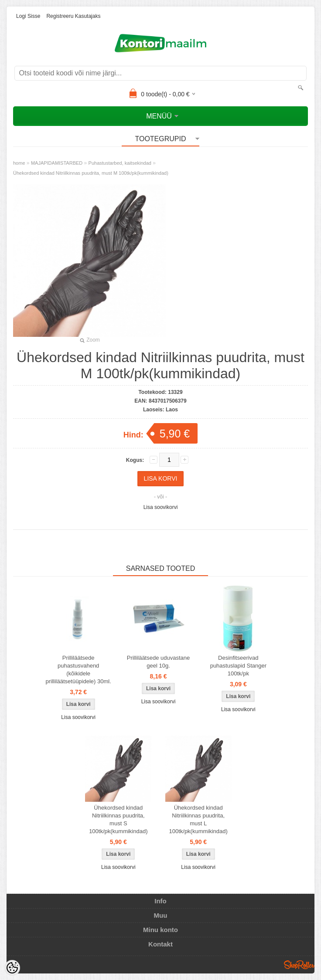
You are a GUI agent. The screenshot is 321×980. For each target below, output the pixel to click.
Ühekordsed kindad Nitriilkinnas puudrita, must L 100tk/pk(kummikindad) (198, 819)
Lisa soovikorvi (161, 507)
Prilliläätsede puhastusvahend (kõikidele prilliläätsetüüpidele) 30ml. (79, 670)
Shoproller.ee (299, 965)
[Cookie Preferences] (12, 968)
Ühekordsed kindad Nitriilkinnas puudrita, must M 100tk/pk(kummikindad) (91, 173)
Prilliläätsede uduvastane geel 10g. (159, 662)
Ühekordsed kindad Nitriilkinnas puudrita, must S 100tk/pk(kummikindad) (118, 819)
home (19, 163)
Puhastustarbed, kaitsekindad (120, 163)
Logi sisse (28, 16)
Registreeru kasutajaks (73, 16)
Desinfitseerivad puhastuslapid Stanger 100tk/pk (238, 666)
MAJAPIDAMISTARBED (57, 163)
